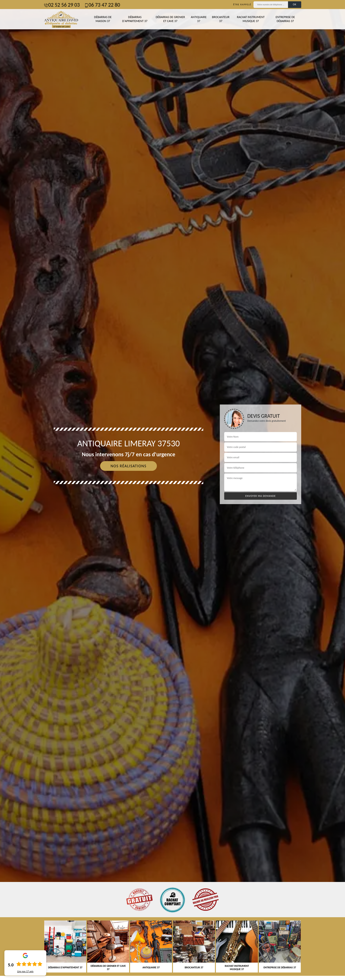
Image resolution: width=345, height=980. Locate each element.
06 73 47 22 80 (102, 5)
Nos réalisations (128, 466)
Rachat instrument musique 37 (251, 19)
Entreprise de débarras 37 (285, 19)
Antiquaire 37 (199, 19)
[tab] (172, 490)
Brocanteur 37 (221, 19)
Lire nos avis (25, 971)
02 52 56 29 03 (62, 5)
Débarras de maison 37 (103, 19)
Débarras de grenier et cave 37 (170, 19)
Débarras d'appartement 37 (135, 19)
